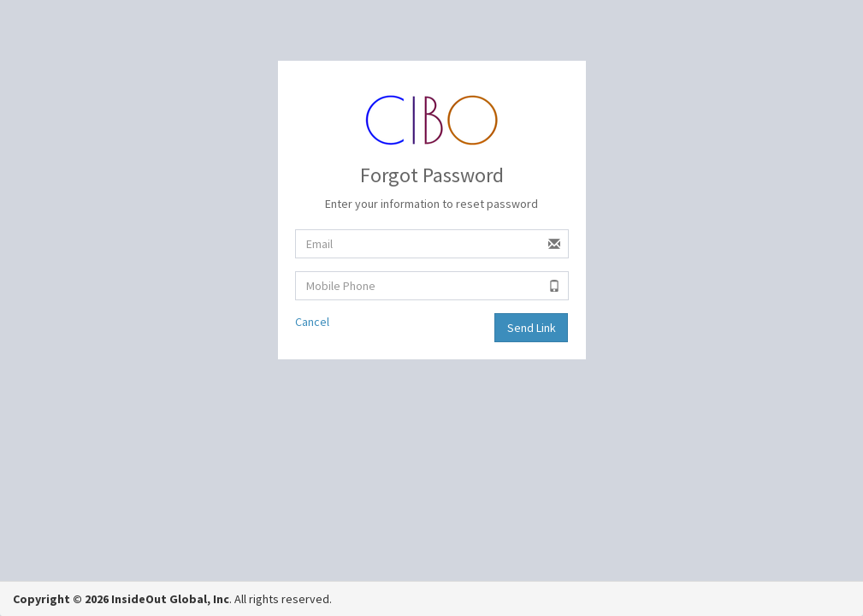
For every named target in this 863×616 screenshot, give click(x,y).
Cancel (312, 322)
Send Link (532, 328)
